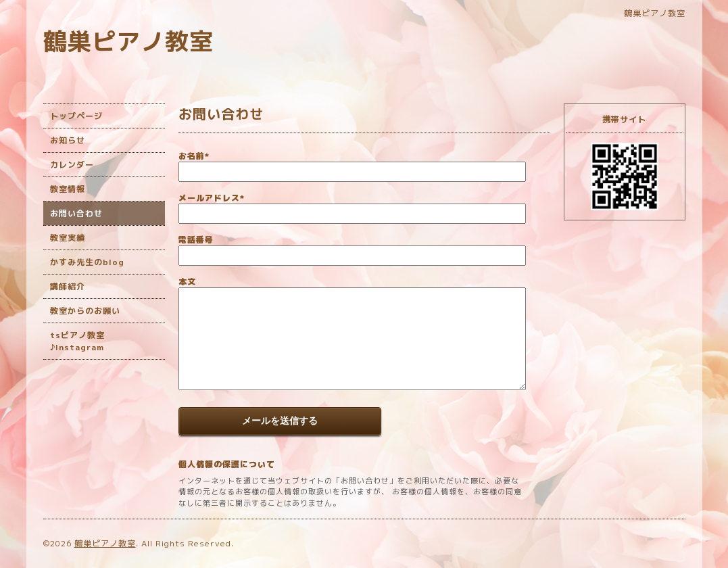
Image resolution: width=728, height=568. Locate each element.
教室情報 (68, 189)
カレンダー (72, 165)
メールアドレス (212, 198)
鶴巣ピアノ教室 (128, 41)
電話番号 (196, 240)
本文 (187, 282)
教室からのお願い (85, 311)
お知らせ (68, 140)
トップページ (76, 116)
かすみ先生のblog (87, 262)
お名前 (194, 156)
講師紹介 (68, 286)
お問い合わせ (76, 213)
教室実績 (68, 238)
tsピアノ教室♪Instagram (77, 341)
